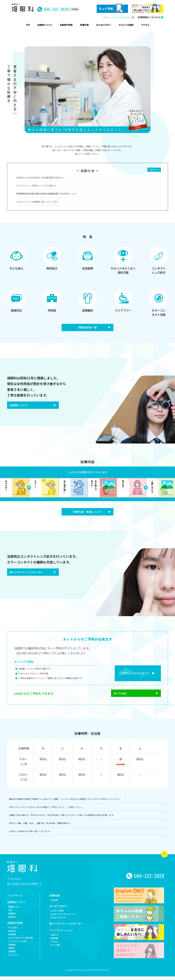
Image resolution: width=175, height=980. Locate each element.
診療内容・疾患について (87, 513)
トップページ (15, 897)
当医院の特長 (15, 926)
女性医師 (13, 938)
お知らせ (58, 939)
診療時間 (58, 942)
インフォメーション (65, 934)
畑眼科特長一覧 (87, 328)
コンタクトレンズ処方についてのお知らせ (37, 186)
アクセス (58, 946)
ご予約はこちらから (129, 674)
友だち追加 (116, 694)
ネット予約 (59, 950)
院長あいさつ (15, 909)
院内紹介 (13, 920)
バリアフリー (15, 961)
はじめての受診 (61, 913)
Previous (146, 488)
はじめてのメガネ (62, 920)
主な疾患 (58, 902)
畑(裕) (43, 760)
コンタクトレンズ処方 (19, 946)
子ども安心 (14, 931)
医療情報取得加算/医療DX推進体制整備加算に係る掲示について (47, 194)
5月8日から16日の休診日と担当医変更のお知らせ (40, 178)
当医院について (19, 406)
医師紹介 (13, 916)
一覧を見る (152, 170)
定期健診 (13, 957)
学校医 (12, 953)
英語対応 (13, 949)
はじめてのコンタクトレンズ (68, 917)
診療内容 (58, 897)
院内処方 (13, 935)
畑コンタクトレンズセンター (28, 573)
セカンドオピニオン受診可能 (22, 942)
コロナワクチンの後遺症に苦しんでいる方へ (38, 202)
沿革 (10, 912)
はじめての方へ (62, 908)
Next (29, 488)
